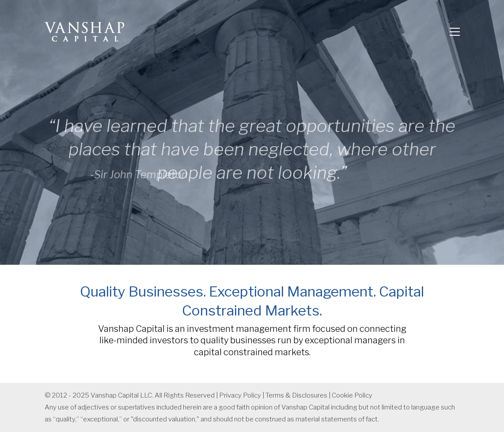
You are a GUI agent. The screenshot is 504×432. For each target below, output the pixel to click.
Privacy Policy (240, 395)
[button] (455, 32)
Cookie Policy (352, 395)
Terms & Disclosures (296, 395)
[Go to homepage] (84, 32)
